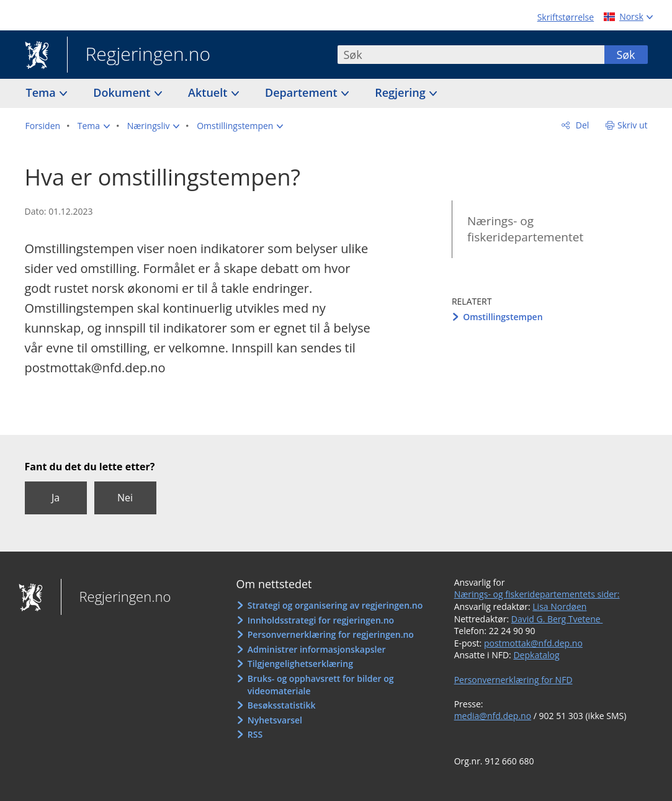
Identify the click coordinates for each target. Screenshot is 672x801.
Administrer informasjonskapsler (317, 649)
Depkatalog (536, 655)
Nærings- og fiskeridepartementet (525, 229)
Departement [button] (302, 92)
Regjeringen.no (139, 55)
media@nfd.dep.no (493, 716)
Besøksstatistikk (282, 705)
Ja (56, 498)
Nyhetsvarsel (275, 720)
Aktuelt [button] (209, 92)
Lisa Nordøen (559, 606)
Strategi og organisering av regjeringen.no (335, 605)
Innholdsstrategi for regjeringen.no (321, 620)
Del (581, 125)
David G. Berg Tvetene (557, 619)
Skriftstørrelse (566, 17)
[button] (94, 126)
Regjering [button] (401, 92)
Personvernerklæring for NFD (513, 680)
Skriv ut (633, 125)
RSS (255, 734)
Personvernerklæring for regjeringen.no (331, 634)
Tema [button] (43, 92)
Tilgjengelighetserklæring (300, 664)
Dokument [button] (123, 92)
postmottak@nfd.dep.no (533, 643)
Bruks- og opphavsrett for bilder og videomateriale (321, 685)
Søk (625, 55)
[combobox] (471, 55)
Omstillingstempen (503, 317)
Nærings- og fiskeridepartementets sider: (537, 594)
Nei (125, 498)
